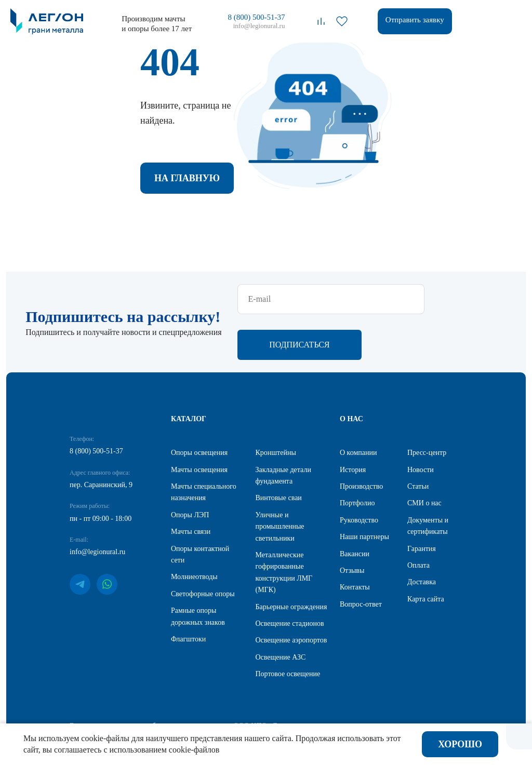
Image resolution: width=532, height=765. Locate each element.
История (353, 472)
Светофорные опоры (203, 596)
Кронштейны (276, 455)
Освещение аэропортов (291, 643)
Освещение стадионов (290, 626)
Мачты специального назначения (204, 495)
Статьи (418, 489)
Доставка (422, 585)
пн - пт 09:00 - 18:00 (101, 521)
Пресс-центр (427, 455)
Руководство (359, 523)
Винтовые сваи (279, 501)
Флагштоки (188, 642)
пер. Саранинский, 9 (101, 487)
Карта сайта (426, 602)
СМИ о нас (424, 506)
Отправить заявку (415, 20)
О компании (358, 455)
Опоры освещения (199, 455)
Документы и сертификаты (428, 528)
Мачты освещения (199, 472)
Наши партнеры (364, 539)
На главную (187, 180)
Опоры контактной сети (200, 557)
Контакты (355, 590)
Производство (361, 489)
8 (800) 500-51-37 (256, 17)
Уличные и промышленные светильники (280, 529)
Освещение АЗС (281, 660)
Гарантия (422, 551)
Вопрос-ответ (361, 607)
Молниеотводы (194, 580)
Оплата (418, 568)
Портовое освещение (288, 676)
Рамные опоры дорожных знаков (198, 619)
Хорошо (460, 744)
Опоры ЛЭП (190, 518)
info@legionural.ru (259, 26)
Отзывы (352, 573)
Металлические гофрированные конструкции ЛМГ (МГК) (284, 575)
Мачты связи (191, 534)
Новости (421, 472)
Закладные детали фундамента (283, 478)
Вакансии (355, 556)
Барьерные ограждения (291, 609)
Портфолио (357, 506)
